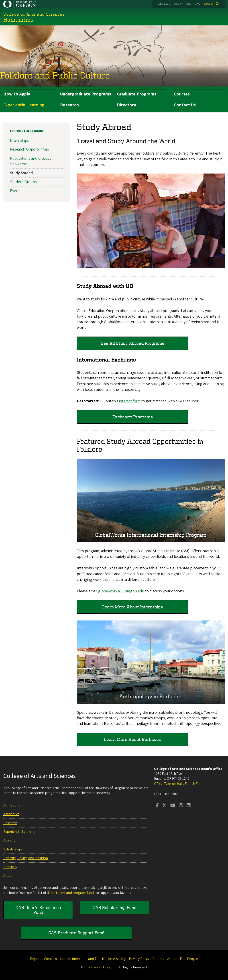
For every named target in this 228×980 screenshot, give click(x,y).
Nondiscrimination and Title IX (82, 959)
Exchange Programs (133, 417)
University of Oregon (99, 967)
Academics (11, 814)
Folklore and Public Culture (55, 75)
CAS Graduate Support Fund (76, 933)
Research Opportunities (30, 149)
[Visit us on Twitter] (165, 806)
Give (197, 4)
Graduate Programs (137, 94)
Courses (182, 94)
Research (69, 105)
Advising (9, 840)
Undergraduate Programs (86, 94)
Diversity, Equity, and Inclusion (26, 858)
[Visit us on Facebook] (157, 806)
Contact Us (185, 105)
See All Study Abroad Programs (133, 343)
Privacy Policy (139, 959)
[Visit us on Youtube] (173, 806)
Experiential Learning (24, 105)
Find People (189, 959)
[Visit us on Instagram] (181, 806)
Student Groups (23, 182)
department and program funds (71, 893)
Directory (126, 105)
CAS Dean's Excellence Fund (38, 910)
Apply (178, 4)
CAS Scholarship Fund (115, 907)
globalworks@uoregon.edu (121, 591)
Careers (158, 959)
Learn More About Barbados (132, 739)
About (8, 876)
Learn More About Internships (132, 607)
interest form (130, 401)
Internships (19, 140)
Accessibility (117, 959)
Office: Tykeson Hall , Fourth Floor (179, 784)
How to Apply (17, 94)
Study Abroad (21, 173)
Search (209, 4)
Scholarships (13, 849)
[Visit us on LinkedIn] (189, 806)
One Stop (164, 4)
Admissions (12, 805)
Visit (188, 4)
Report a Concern (43, 959)
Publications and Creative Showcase (31, 161)
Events (16, 191)
